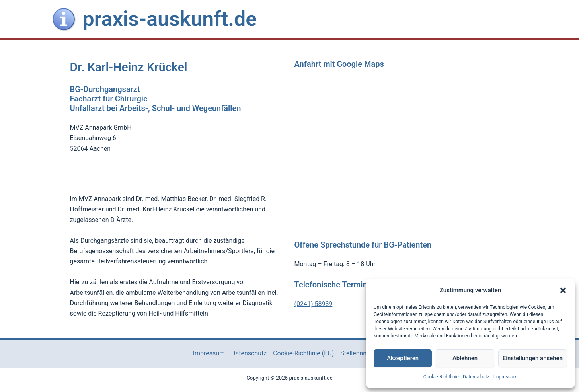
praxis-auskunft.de (170, 19)
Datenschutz (476, 377)
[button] (563, 290)
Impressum (505, 377)
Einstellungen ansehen (533, 358)
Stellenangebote (363, 353)
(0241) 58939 (314, 304)
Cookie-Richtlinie (441, 377)
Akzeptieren (403, 358)
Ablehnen (465, 358)
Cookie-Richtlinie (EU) (303, 353)
